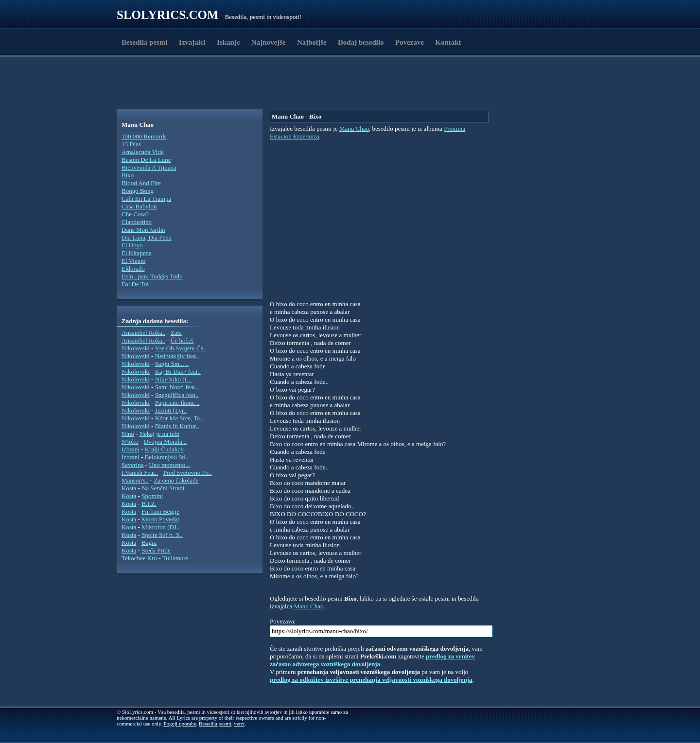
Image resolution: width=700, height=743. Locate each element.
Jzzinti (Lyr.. (171, 410)
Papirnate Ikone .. (177, 403)
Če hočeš (182, 340)
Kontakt (448, 42)
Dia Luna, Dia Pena (147, 237)
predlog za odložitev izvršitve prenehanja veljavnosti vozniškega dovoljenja (371, 680)
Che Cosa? (135, 214)
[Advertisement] (173, 84)
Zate (176, 333)
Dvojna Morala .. (166, 441)
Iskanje (228, 42)
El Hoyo (132, 245)
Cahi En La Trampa (146, 199)
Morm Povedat (160, 519)
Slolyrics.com (168, 15)
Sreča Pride (156, 550)
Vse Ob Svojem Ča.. (181, 348)
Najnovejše (269, 42)
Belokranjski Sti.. (167, 457)
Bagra (149, 543)
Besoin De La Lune (146, 160)
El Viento (133, 261)
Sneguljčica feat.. (177, 395)
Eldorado (133, 268)
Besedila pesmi (145, 42)
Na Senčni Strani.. (165, 488)
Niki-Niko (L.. (173, 379)
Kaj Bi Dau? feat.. (178, 371)
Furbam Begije (160, 511)
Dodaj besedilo (361, 42)
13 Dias (131, 144)
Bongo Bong (138, 191)
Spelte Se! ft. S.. (162, 535)
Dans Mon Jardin (143, 230)
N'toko (130, 441)
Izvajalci (192, 42)
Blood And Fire (141, 183)
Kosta (129, 488)
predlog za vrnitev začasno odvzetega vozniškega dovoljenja (372, 660)
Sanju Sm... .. (172, 364)
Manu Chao (354, 129)
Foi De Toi (135, 284)
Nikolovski (136, 348)
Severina (132, 465)
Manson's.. (135, 480)
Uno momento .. (169, 465)
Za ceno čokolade (176, 480)
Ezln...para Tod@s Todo (152, 276)
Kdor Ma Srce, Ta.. (179, 418)
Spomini (152, 496)
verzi (239, 724)
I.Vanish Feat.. (140, 473)
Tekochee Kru (139, 558)
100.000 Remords (144, 136)
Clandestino (137, 222)
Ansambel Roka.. (143, 333)
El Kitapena (137, 253)
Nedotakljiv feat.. (177, 356)
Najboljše (312, 42)
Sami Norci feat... (177, 387)
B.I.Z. (149, 504)
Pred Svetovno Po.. (188, 473)
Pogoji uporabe (180, 724)
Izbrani (131, 449)
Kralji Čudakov (165, 449)
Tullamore (175, 558)
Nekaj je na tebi (159, 434)
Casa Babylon (139, 206)
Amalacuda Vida (143, 152)
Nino (128, 434)
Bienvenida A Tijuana (149, 167)
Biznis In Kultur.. (177, 426)
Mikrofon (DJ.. (160, 527)
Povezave (410, 42)
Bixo (128, 175)
